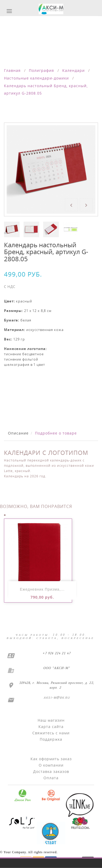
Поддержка (51, 739)
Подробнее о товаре (56, 433)
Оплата (51, 778)
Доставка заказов (51, 771)
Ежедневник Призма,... (42, 589)
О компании (51, 765)
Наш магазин (51, 720)
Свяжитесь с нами (51, 733)
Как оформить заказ (51, 759)
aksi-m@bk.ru (56, 697)
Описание (18, 433)
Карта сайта (51, 727)
